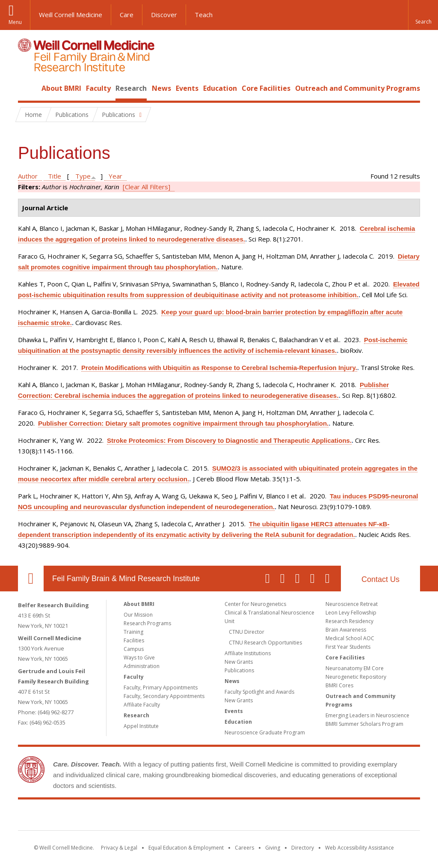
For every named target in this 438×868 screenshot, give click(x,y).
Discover (164, 15)
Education (220, 88)
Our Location (31, 579)
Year (115, 176)
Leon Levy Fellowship (351, 613)
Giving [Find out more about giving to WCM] (273, 848)
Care (127, 15)
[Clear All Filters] (146, 187)
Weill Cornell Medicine (71, 15)
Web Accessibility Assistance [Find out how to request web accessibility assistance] (360, 848)
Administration (142, 666)
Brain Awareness (346, 630)
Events (187, 88)
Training (133, 632)
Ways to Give (139, 658)
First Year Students (348, 647)
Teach (204, 15)
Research (131, 88)
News (161, 88)
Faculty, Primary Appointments (161, 688)
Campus (134, 649)
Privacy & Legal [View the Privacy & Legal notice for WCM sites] (119, 848)
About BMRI (61, 88)
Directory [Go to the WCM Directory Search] (303, 848)
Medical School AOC (350, 638)
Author (28, 176)
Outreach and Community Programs (358, 88)
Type (83, 176)
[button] (423, 15)
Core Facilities (266, 88)
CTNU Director (247, 632)
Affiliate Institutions (248, 653)
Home (27, 88)
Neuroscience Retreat (352, 604)
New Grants (239, 662)
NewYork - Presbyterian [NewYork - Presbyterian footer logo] (291, 817)
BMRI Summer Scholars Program (364, 724)
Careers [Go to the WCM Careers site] (244, 848)
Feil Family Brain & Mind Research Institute (126, 579)
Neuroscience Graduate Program (265, 732)
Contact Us (380, 579)
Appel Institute (141, 726)
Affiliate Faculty (142, 705)
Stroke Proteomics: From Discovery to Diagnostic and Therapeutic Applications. (229, 440)
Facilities (134, 640)
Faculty (98, 88)
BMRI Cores (339, 685)
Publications (239, 670)
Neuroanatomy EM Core (355, 668)
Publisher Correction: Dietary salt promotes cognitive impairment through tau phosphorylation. (183, 423)
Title (55, 176)
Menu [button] (15, 22)
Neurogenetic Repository (356, 677)
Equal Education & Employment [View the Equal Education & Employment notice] (186, 848)
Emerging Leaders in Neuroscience (367, 715)
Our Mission (138, 615)
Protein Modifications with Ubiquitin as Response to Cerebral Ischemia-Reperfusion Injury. (219, 368)
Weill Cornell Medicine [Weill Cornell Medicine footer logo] (157, 817)
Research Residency (349, 621)
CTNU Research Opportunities (265, 643)
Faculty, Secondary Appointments (164, 696)
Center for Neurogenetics (255, 604)
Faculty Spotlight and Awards (259, 692)
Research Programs (147, 623)
